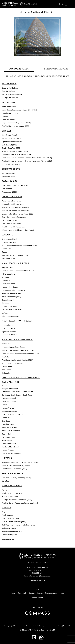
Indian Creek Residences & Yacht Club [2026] (19, 110)
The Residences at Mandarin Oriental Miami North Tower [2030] (27, 158)
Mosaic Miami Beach (10, 287)
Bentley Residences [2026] (12, 493)
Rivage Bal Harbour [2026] (12, 94)
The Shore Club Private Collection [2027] (17, 360)
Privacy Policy (57, 626)
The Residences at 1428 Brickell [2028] (17, 155)
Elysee (4, 252)
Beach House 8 (8, 300)
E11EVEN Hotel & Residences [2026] (15, 207)
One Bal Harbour (8, 91)
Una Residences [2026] (11, 164)
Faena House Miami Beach (12, 310)
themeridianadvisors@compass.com (37, 576)
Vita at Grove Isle (8, 177)
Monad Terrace (8, 450)
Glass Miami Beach (9, 398)
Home (13, 593)
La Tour (5, 313)
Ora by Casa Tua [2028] (11, 148)
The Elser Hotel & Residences (13, 227)
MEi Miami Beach (8, 284)
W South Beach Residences (12, 363)
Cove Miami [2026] (9, 242)
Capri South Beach (9, 444)
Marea (4, 405)
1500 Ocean (6, 370)
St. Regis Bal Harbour (10, 98)
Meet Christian (38, 598)
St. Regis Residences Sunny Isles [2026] (17, 500)
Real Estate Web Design (29, 630)
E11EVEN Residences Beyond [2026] (16, 211)
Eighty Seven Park (9, 332)
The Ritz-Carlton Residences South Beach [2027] (21, 354)
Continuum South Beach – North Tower (17, 392)
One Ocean (6, 421)
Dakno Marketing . (48, 630)
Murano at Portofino (10, 411)
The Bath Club (7, 280)
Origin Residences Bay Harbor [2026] (16, 123)
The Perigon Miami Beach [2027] (14, 290)
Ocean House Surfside (11, 518)
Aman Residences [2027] (11, 297)
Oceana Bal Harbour (10, 88)
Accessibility (67, 626)
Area (62, 593)
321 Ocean (6, 385)
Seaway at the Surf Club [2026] (14, 522)
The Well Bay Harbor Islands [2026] (16, 126)
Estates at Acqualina (10, 497)
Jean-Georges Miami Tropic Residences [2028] (20, 462)
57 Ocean (6, 277)
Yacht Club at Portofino (11, 431)
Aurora (4, 490)
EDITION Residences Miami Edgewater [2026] (20, 246)
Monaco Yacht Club (9, 335)
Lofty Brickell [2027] (9, 145)
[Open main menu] (71, 4)
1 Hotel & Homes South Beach (13, 347)
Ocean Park (6, 418)
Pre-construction (52, 593)
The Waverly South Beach (12, 453)
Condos (32, 593)
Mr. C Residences (8, 173)
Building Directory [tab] (56, 69)
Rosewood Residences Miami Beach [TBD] (18, 350)
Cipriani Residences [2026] (12, 142)
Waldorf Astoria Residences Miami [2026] (18, 230)
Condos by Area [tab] (19, 69)
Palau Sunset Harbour (10, 437)
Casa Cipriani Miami (9, 306)
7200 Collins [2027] (9, 325)
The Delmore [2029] (10, 535)
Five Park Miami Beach (10, 447)
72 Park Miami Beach (10, 328)
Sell (25, 593)
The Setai (5, 357)
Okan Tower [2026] (9, 220)
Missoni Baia (6, 249)
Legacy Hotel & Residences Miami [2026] (18, 214)
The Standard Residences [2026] (14, 469)
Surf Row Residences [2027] (12, 531)
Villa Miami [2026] (9, 259)
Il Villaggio (6, 373)
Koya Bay (5, 481)
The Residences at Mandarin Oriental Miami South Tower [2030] (27, 161)
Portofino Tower (8, 424)
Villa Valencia (7, 189)
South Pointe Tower (9, 427)
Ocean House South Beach (12, 414)
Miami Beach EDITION (10, 316)
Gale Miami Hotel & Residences (14, 217)
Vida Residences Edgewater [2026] (15, 255)
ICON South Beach (9, 401)
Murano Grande (8, 408)
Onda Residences (9, 120)
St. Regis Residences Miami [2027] (15, 151)
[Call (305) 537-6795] (66, 4)
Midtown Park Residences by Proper (16, 466)
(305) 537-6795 (38, 573)
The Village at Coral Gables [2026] (15, 185)
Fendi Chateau (7, 515)
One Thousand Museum (11, 224)
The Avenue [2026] (9, 192)
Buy (19, 593)
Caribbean (6, 303)
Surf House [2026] (9, 528)
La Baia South (7, 116)
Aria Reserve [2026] (9, 239)
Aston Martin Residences (11, 201)
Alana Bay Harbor (9, 107)
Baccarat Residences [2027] (12, 138)
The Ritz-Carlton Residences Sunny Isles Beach (20, 503)
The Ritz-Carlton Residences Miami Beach (18, 271)
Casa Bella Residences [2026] (13, 204)
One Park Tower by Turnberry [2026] (16, 478)
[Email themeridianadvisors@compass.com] (61, 4)
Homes (40, 593)
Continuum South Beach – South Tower (17, 395)
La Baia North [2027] (10, 113)
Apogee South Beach (10, 389)
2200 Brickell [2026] (9, 135)
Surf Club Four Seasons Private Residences (18, 525)
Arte (3, 512)
